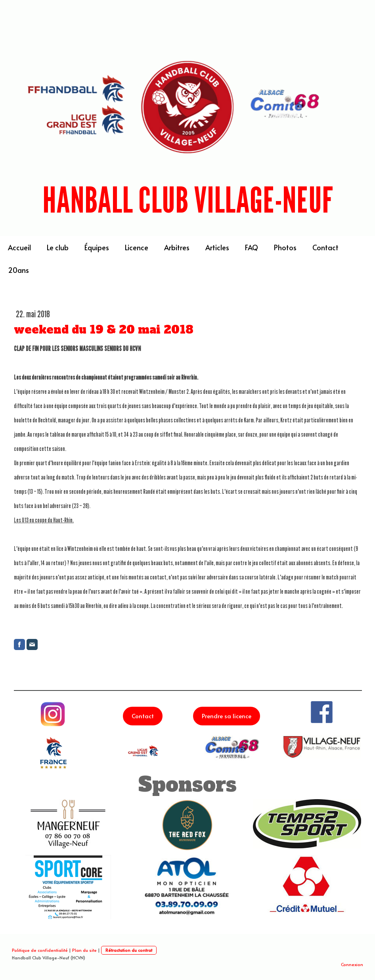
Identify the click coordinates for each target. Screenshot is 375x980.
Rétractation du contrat (129, 950)
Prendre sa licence (227, 716)
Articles (217, 247)
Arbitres (177, 247)
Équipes (97, 247)
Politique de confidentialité (40, 950)
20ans (18, 270)
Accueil (19, 247)
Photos (285, 247)
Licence (137, 247)
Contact (325, 247)
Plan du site (84, 950)
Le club (58, 247)
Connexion (352, 964)
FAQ (252, 247)
